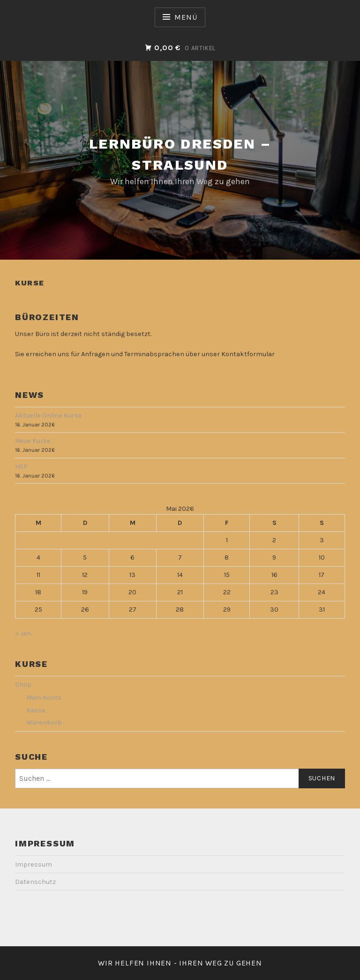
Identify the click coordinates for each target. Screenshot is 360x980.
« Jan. (23, 633)
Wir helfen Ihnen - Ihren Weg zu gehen (180, 963)
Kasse (36, 710)
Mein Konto (44, 698)
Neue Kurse (33, 441)
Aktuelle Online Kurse (49, 415)
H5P (21, 467)
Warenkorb (44, 722)
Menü (186, 17)
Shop (23, 685)
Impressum (34, 864)
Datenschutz (35, 882)
